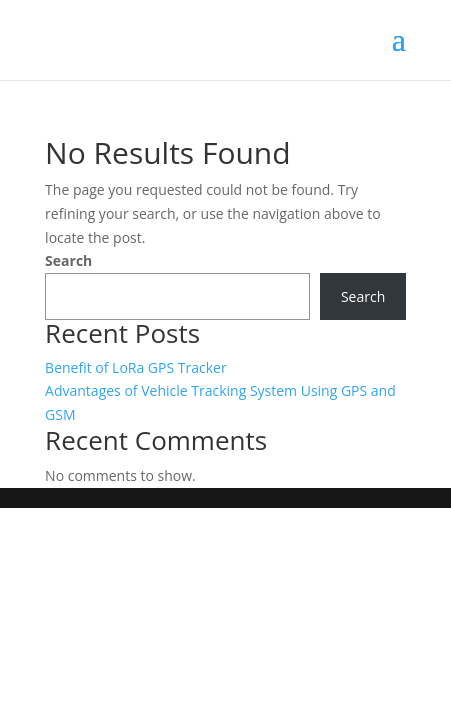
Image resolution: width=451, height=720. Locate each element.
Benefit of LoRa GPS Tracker (136, 367)
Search (68, 260)
